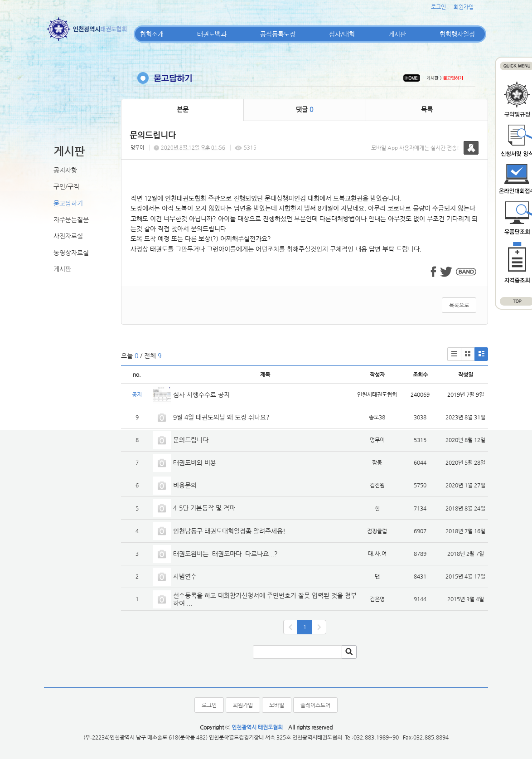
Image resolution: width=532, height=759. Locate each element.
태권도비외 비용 (195, 462)
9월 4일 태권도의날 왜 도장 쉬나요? (221, 417)
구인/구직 (66, 186)
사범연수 (185, 576)
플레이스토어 (315, 705)
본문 (183, 109)
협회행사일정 (457, 34)
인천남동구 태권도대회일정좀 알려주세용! (229, 531)
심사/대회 (342, 34)
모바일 (277, 705)
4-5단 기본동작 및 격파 (205, 508)
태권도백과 (212, 34)
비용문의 (185, 485)
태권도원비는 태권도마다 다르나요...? (225, 554)
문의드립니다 (191, 440)
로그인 (438, 7)
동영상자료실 (71, 253)
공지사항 (65, 170)
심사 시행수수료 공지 (201, 394)
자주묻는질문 (71, 219)
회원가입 (464, 7)
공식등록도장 (278, 34)
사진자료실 (68, 236)
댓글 (305, 109)
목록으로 (459, 305)
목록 (427, 109)
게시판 (397, 34)
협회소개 (152, 34)
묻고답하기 (68, 203)
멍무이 (137, 148)
